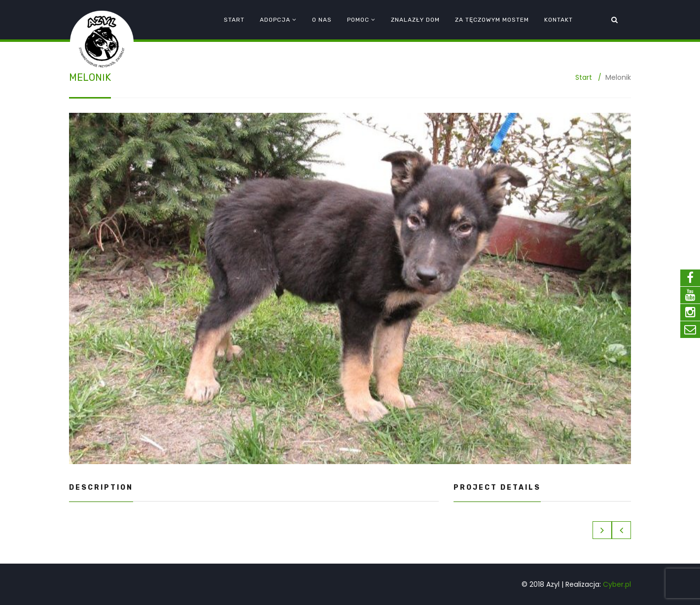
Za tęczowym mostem (492, 20)
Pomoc (358, 20)
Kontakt (559, 20)
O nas (322, 20)
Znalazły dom (415, 20)
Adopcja (275, 20)
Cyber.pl (617, 584)
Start (234, 20)
